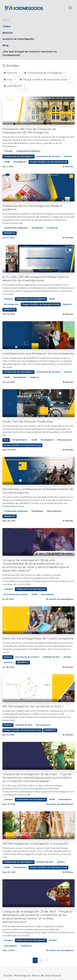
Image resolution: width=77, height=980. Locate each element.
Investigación (20, 162)
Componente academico (28, 151)
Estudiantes (38, 228)
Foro (6, 440)
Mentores (9, 662)
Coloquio (8, 151)
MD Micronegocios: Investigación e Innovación (35, 844)
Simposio (67, 304)
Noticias (69, 167)
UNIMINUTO (9, 233)
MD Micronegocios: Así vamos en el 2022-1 (33, 706)
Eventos (68, 156)
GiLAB (7, 162)
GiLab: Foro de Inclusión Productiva (28, 421)
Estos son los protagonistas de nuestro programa (38, 638)
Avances (8, 657)
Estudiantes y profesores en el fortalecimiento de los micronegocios (38, 491)
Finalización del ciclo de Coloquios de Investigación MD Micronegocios (29, 131)
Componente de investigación (18, 156)
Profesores (53, 228)
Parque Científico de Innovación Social (48, 162)
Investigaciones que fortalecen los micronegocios (38, 353)
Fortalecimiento (20, 440)
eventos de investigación (61, 599)
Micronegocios (11, 304)
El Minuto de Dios (51, 657)
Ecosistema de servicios (49, 156)
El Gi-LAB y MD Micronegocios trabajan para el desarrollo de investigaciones (35, 279)
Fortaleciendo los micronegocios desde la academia (33, 207)
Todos (7, 26)
